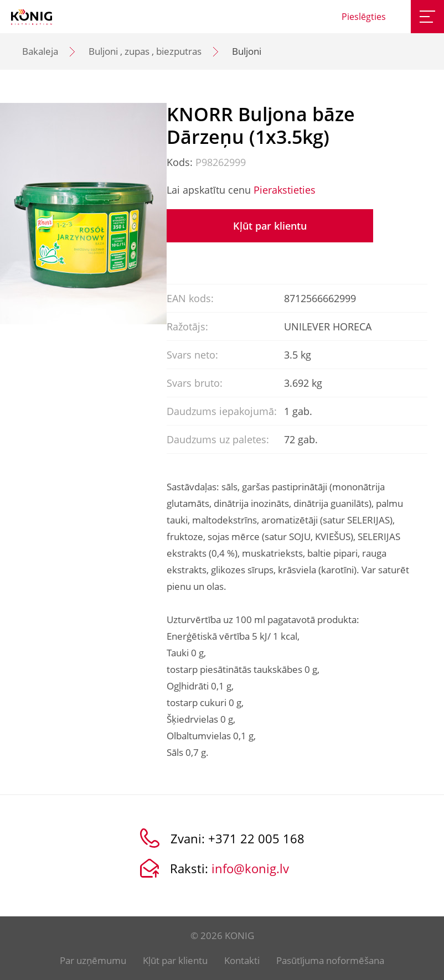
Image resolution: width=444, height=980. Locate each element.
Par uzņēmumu (93, 960)
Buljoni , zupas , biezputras (145, 51)
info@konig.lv (250, 868)
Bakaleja (40, 51)
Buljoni (247, 51)
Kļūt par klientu (270, 226)
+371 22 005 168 (256, 838)
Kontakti (242, 960)
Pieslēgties (364, 17)
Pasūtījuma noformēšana (330, 960)
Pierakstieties (285, 190)
